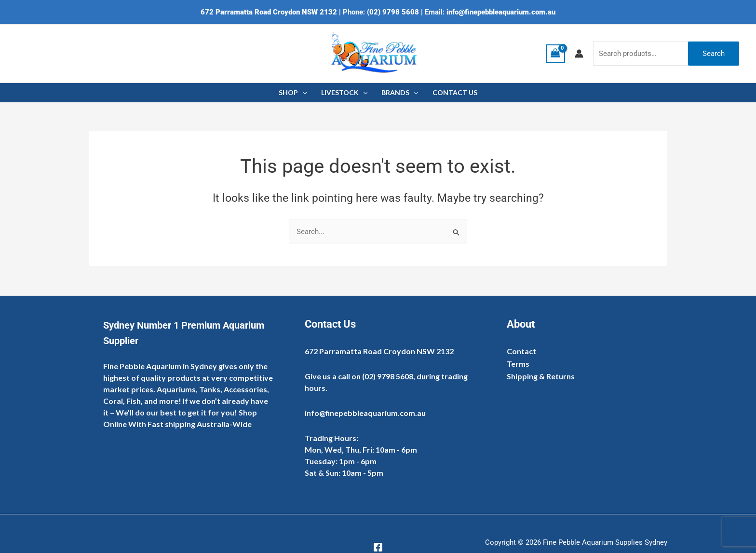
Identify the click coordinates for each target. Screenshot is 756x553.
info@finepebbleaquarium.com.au (501, 12)
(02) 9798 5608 (393, 12)
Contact (521, 351)
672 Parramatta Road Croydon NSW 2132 (269, 12)
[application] (303, 93)
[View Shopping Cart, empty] (555, 54)
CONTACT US (454, 92)
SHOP (294, 93)
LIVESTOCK (344, 93)
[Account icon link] (579, 54)
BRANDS (400, 93)
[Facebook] (378, 547)
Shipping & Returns (541, 376)
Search (714, 54)
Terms (518, 364)
